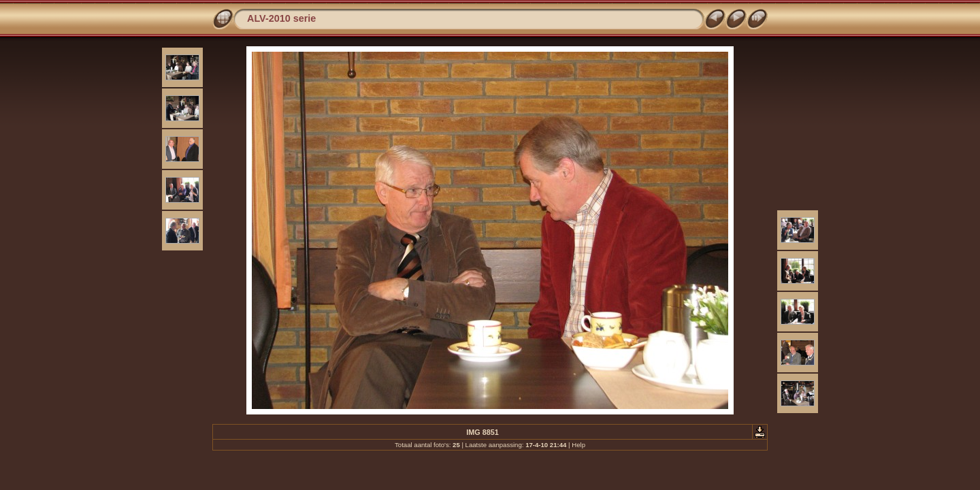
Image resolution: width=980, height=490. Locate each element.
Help (578, 445)
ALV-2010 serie (281, 18)
